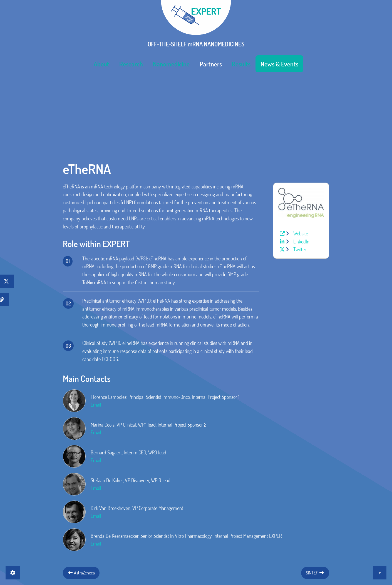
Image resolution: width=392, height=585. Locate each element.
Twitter (299, 175)
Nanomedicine (171, 63)
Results (241, 63)
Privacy (204, 538)
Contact (159, 538)
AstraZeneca (81, 498)
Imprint (182, 538)
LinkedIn (301, 166)
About (101, 63)
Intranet (230, 538)
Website (300, 159)
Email (96, 330)
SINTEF (315, 498)
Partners (211, 63)
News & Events (279, 63)
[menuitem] (101, 63)
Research (131, 63)
